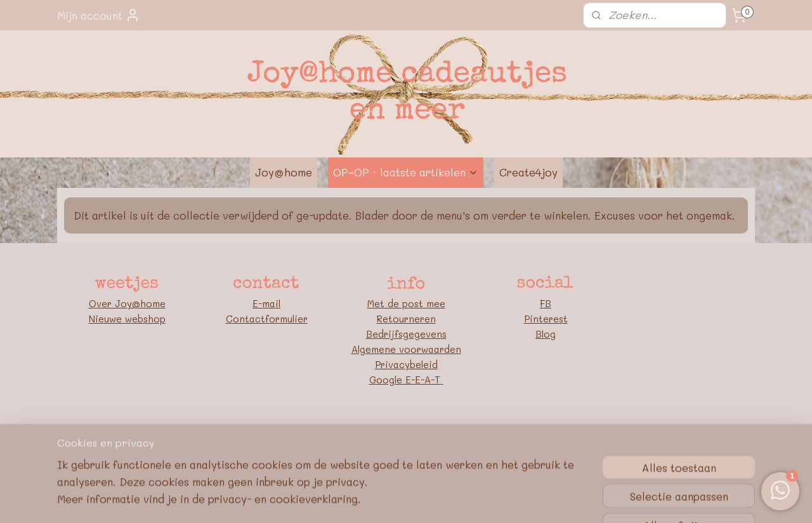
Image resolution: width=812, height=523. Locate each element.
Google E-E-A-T (406, 380)
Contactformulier (267, 319)
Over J (105, 303)
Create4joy (528, 172)
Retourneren (406, 319)
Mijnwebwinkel (544, 439)
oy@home (143, 303)
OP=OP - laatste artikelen (406, 172)
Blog (546, 334)
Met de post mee (406, 303)
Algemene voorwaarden (406, 349)
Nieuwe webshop (127, 319)
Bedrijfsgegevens (406, 334)
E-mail (266, 303)
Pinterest (546, 319)
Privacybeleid (406, 364)
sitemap (351, 439)
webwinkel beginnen (427, 439)
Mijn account (99, 15)
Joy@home (284, 172)
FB (546, 303)
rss (378, 439)
